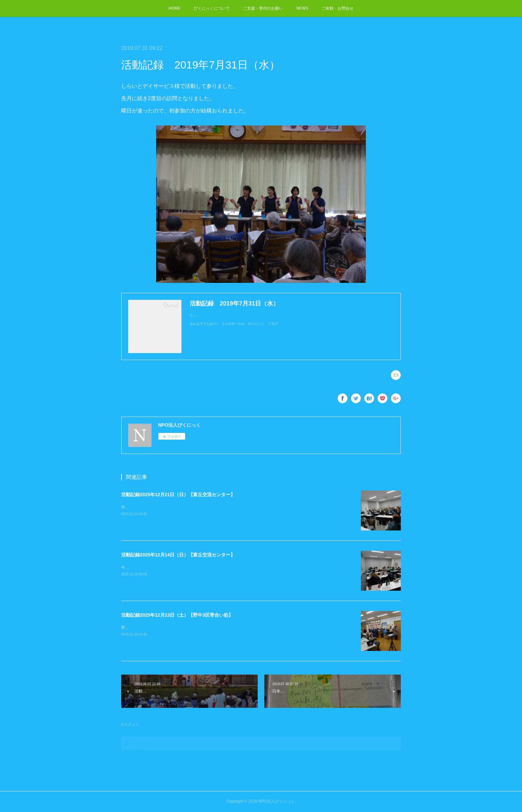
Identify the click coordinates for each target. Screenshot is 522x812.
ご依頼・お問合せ (338, 8)
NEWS (302, 8)
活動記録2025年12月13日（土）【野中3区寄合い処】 (177, 615)
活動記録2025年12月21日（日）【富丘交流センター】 (178, 495)
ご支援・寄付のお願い (263, 8)
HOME (174, 8)
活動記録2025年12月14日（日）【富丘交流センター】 (178, 555)
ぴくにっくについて (212, 8)
